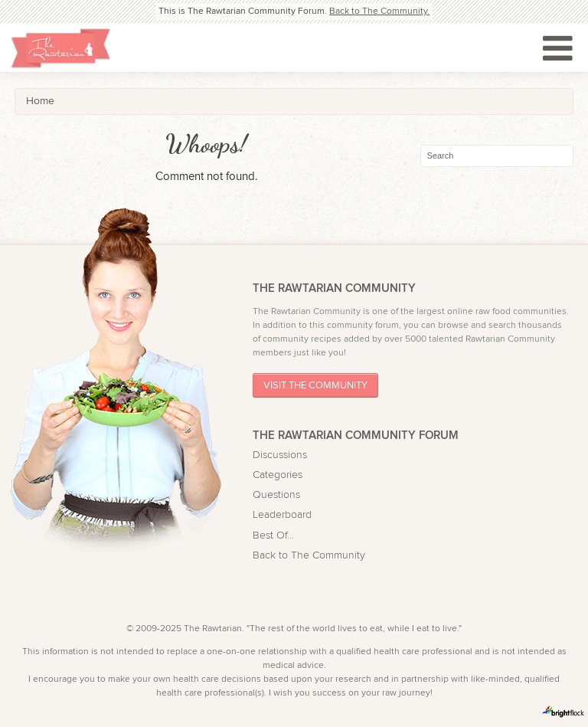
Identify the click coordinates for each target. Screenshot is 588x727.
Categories (278, 475)
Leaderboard (282, 515)
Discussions (280, 455)
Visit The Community (315, 386)
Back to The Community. (379, 11)
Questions (276, 495)
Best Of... (273, 535)
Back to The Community (309, 555)
